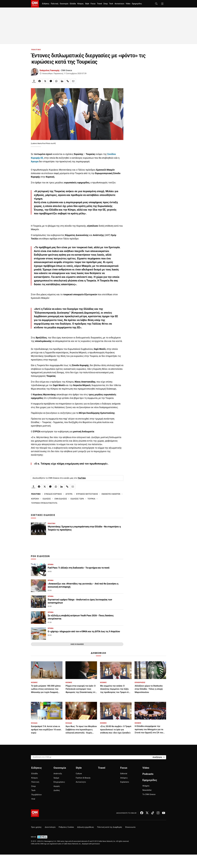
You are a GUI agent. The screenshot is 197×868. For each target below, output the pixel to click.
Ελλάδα (73, 4)
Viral (33, 799)
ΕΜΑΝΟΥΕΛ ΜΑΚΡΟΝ (111, 494)
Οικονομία (64, 4)
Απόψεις (124, 778)
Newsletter (147, 790)
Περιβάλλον (36, 795)
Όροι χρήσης (36, 827)
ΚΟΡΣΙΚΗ (35, 499)
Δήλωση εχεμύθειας (86, 827)
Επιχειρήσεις (59, 782)
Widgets (146, 786)
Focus (93, 4)
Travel (99, 4)
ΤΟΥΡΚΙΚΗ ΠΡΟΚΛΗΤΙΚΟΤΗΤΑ (44, 503)
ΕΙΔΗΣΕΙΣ (47, 499)
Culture (79, 774)
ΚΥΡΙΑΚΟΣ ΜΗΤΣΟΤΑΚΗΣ (87, 494)
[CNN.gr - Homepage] (35, 4)
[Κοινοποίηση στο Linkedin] (62, 81)
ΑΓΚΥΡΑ (69, 494)
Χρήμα (56, 778)
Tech (111, 4)
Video (128, 4)
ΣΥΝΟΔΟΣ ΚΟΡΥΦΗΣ (53, 494)
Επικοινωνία (130, 827)
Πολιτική (54, 4)
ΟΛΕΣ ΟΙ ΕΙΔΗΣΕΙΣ (77, 644)
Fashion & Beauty (83, 778)
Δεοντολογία (50, 827)
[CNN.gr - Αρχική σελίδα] (35, 813)
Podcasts (148, 774)
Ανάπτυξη (58, 774)
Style (87, 4)
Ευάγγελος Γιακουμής (50, 70)
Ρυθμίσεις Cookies (66, 827)
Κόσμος (81, 4)
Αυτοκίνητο (119, 4)
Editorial (124, 774)
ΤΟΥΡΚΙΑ (91, 499)
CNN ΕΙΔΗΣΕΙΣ (61, 499)
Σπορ (105, 4)
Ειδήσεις (46, 4)
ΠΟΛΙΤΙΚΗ (36, 50)
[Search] (158, 757)
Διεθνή (57, 790)
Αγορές (57, 786)
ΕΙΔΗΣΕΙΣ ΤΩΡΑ (77, 499)
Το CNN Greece (149, 794)
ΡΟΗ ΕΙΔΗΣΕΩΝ (40, 556)
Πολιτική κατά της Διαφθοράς (110, 827)
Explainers (125, 782)
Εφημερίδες (137, 4)
